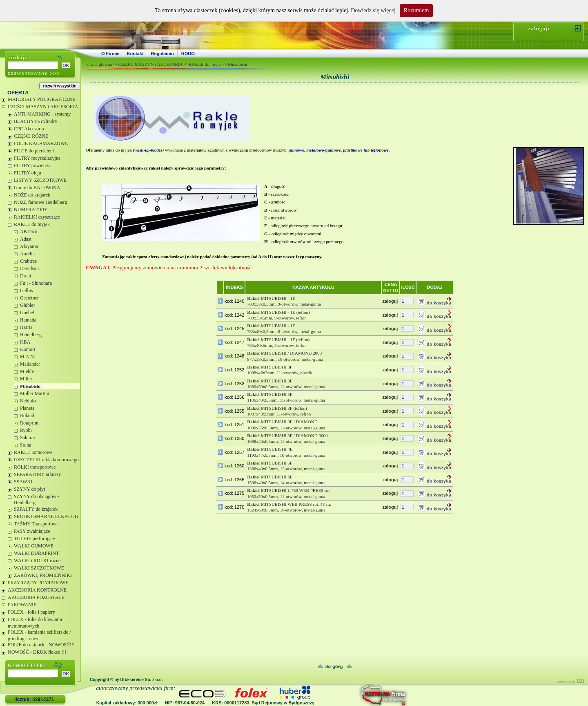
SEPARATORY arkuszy (37, 474)
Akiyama (29, 246)
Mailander (30, 364)
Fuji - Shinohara (36, 283)
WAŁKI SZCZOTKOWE (39, 568)
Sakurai (28, 438)
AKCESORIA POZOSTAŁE (36, 597)
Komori (28, 349)
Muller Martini (35, 393)
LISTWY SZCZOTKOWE (40, 180)
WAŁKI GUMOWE (34, 546)
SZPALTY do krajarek (36, 509)
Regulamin (163, 54)
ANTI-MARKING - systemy (42, 114)
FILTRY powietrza (32, 165)
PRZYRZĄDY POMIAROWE (38, 583)
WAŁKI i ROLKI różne (37, 561)
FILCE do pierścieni (34, 151)
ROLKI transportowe (35, 467)
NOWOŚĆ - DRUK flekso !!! (37, 652)
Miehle (27, 371)
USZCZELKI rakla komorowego (46, 460)
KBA (25, 342)
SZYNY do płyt (29, 489)
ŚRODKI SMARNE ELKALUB (46, 516)
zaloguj (390, 301)
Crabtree (28, 261)
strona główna (99, 64)
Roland (27, 416)
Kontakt (135, 54)
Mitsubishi (30, 386)
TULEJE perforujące (34, 538)
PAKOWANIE (22, 605)
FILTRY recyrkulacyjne (37, 158)
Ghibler (28, 305)
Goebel (27, 313)
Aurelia (27, 254)
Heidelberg (31, 335)
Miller (26, 379)
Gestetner (29, 298)
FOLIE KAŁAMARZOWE (41, 143)
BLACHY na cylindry (36, 121)
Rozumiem (416, 10)
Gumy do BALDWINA (37, 188)
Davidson (29, 268)
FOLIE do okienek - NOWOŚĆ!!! (41, 645)
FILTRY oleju (28, 173)
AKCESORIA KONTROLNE (37, 590)
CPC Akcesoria (29, 129)
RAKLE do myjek (32, 224)
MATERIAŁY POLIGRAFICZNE (42, 99)
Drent (26, 276)
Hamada (28, 320)
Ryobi (26, 430)
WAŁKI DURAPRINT (36, 553)
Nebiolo (28, 401)
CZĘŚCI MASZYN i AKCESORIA (43, 107)
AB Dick (29, 232)
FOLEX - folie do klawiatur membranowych (35, 623)
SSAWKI (23, 482)
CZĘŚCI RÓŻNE (31, 136)
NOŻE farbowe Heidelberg (40, 202)
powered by (570, 681)
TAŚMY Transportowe (36, 524)
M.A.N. (28, 357)
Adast (26, 239)
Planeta (27, 408)
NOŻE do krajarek (32, 195)
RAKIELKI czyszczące (37, 217)
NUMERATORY (31, 210)
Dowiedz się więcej (373, 10)
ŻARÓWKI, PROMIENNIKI (43, 575)
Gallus (26, 290)
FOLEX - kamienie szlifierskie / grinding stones (39, 635)
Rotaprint (29, 423)
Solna (26, 445)
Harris (26, 327)
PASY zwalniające (32, 531)
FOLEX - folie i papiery (31, 612)
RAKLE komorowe (33, 452)
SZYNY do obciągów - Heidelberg (37, 500)
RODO (188, 54)
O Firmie (110, 54)
